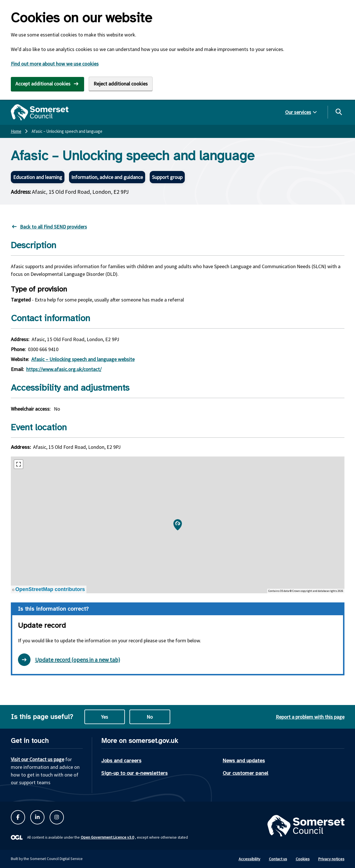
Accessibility (249, 859)
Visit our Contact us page (37, 759)
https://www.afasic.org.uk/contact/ (64, 369)
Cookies (303, 859)
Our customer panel (246, 773)
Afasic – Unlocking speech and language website (83, 359)
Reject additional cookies (121, 84)
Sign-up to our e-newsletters (134, 773)
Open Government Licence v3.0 (107, 837)
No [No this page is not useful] (150, 717)
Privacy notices (331, 859)
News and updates (244, 761)
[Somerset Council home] (40, 112)
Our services (298, 112)
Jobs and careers (121, 761)
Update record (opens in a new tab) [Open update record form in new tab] (69, 660)
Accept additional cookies (43, 84)
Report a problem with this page (310, 717)
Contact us (278, 859)
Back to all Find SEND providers (53, 227)
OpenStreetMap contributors (50, 589)
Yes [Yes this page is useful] (105, 717)
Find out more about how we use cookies (55, 64)
